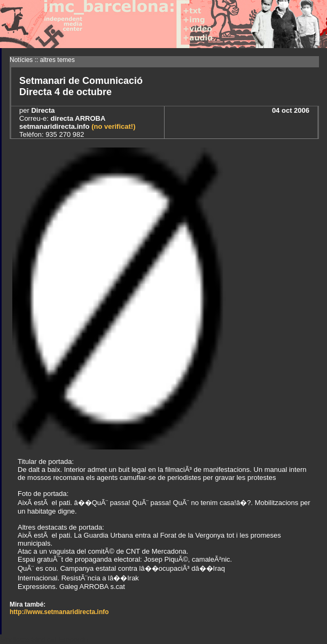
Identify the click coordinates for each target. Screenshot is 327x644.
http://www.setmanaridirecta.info (59, 612)
